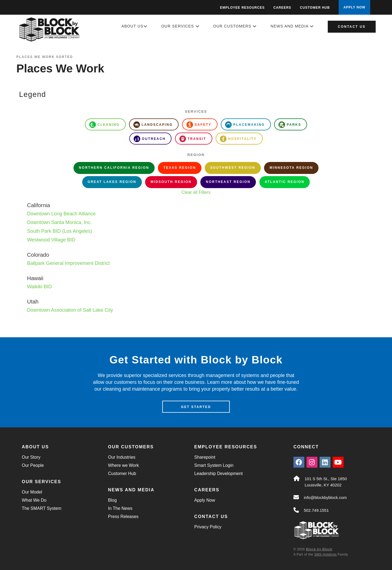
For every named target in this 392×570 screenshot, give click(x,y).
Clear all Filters (196, 192)
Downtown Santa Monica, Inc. (59, 222)
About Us (134, 26)
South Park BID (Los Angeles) (59, 231)
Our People (33, 466)
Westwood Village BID (51, 240)
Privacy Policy (208, 527)
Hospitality (238, 139)
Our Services (180, 26)
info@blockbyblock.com (325, 498)
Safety (199, 125)
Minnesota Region (291, 168)
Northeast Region (228, 182)
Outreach (150, 139)
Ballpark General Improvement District (68, 263)
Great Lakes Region (112, 182)
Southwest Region (233, 168)
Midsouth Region (171, 182)
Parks (290, 125)
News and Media (292, 26)
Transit (193, 139)
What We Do (34, 500)
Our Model (32, 492)
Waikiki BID (39, 287)
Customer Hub (315, 8)
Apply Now (205, 500)
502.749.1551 (316, 511)
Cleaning (105, 125)
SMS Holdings (325, 554)
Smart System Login (214, 466)
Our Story (31, 457)
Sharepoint (205, 457)
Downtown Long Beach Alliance (61, 214)
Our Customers (235, 26)
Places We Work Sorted (45, 57)
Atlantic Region (285, 182)
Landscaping (153, 125)
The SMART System (42, 509)
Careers (282, 8)
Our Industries (122, 457)
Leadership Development (219, 474)
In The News (120, 509)
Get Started (196, 407)
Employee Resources (242, 8)
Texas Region (180, 168)
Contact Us (352, 27)
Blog (112, 500)
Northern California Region (114, 168)
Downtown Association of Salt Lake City (70, 310)
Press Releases (123, 517)
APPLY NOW (354, 7)
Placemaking (245, 125)
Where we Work (124, 466)
